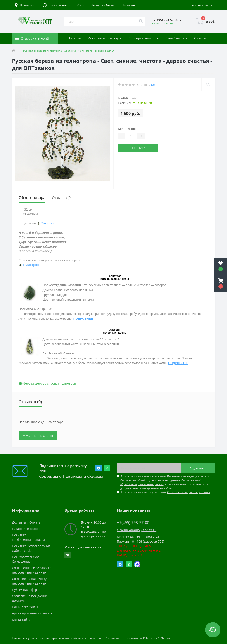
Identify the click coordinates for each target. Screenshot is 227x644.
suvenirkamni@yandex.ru (137, 530)
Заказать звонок (162, 24)
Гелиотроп (31, 265)
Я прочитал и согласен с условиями (165, 492)
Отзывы (200, 38)
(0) (153, 85)
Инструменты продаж (105, 38)
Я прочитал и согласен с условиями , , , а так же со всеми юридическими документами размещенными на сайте (165, 482)
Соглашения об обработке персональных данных (161, 482)
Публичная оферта (26, 590)
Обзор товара (32, 197)
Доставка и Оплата (103, 5)
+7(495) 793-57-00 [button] (135, 523)
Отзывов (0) (62, 198)
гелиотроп (68, 383)
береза (29, 383)
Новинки (75, 38)
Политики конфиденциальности (188, 476)
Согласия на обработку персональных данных (150, 480)
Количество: (127, 129)
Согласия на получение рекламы (188, 492)
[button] (57, 5)
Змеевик (48, 223)
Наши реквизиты (25, 607)
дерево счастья (47, 383)
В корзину (138, 148)
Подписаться (198, 468)
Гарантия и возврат (27, 529)
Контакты (129, 5)
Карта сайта (21, 620)
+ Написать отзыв (38, 436)
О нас (80, 5)
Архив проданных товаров (32, 613)
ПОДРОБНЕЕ (83, 319)
